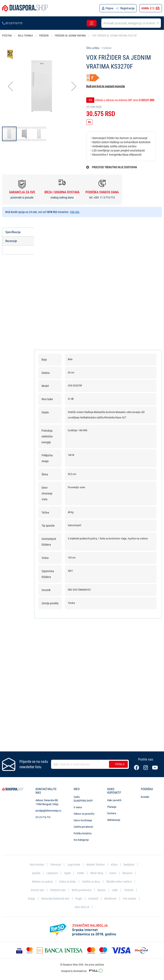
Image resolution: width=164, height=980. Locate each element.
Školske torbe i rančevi (120, 881)
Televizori (54, 864)
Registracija (127, 8)
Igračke (35, 873)
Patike (80, 873)
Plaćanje (112, 806)
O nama (78, 807)
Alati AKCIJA (82, 907)
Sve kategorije (81, 839)
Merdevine (111, 898)
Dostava (112, 813)
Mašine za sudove (41, 881)
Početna (7, 36)
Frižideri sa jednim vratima (70, 36)
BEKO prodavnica (82, 890)
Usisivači (93, 898)
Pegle (79, 898)
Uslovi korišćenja (83, 820)
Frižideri (44, 36)
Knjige (31, 898)
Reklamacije (114, 819)
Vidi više (75, 212)
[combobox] (131, 23)
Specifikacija (14, 232)
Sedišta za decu (91, 881)
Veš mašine (130, 898)
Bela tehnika (25, 36)
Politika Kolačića (83, 833)
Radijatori (130, 864)
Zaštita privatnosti (83, 826)
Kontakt (145, 796)
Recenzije (12, 241)
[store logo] (25, 8)
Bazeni (102, 890)
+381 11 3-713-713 (104, 197)
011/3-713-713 (12, 23)
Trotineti (130, 890)
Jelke (116, 890)
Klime (115, 864)
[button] (10, 86)
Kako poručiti (114, 800)
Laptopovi (52, 873)
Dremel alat (36, 890)
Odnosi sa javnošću (84, 813)
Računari (128, 873)
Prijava (109, 8)
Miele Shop (97, 873)
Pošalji (120, 764)
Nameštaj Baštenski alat (55, 898)
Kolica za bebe (67, 881)
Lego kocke (73, 864)
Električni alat (57, 890)
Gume (113, 873)
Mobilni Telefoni (96, 864)
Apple (67, 873)
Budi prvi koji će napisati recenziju (106, 86)
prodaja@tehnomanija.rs (48, 810)
